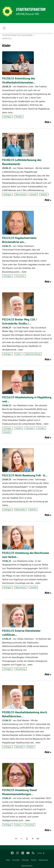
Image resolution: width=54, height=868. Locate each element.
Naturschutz (21, 194)
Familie (19, 428)
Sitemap (25, 860)
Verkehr (19, 117)
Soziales (41, 428)
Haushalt (19, 747)
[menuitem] (8, 859)
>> (38, 839)
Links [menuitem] (39, 853)
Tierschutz (20, 276)
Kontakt (16, 860)
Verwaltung (20, 669)
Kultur (18, 354)
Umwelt (33, 194)
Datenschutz (27, 866)
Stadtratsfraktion (31, 9)
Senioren (30, 428)
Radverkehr (20, 510)
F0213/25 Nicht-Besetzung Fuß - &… (25, 475)
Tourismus (30, 825)
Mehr (47, 122)
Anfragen (7, 38)
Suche (34, 860)
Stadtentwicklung (33, 354)
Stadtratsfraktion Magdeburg (18, 35)
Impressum (43, 860)
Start (8, 860)
